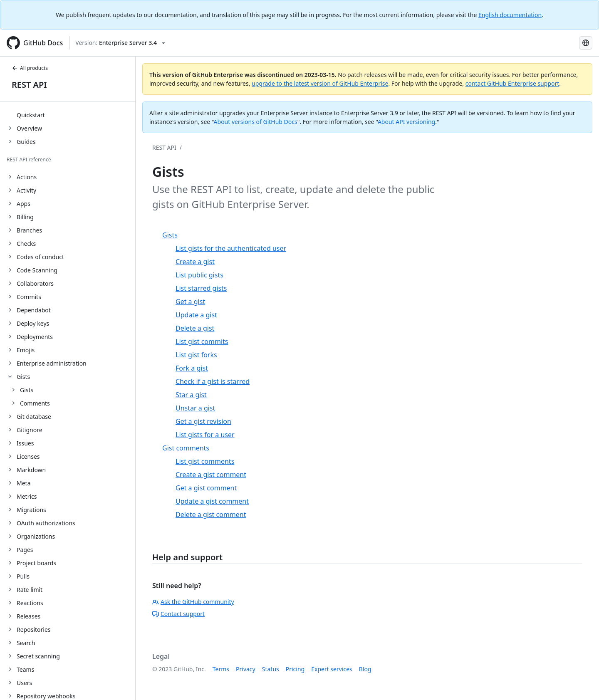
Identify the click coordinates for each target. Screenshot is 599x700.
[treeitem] (71, 115)
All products (30, 68)
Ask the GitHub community (193, 602)
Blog (365, 669)
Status (271, 669)
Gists (27, 390)
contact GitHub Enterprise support (512, 83)
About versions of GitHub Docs (256, 122)
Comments (35, 403)
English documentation (510, 15)
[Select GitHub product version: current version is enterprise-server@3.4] (120, 43)
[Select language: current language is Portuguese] (586, 43)
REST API (29, 85)
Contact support (178, 614)
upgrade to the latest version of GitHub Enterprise (320, 83)
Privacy (246, 669)
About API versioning (406, 122)
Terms (221, 669)
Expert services (332, 669)
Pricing (295, 669)
